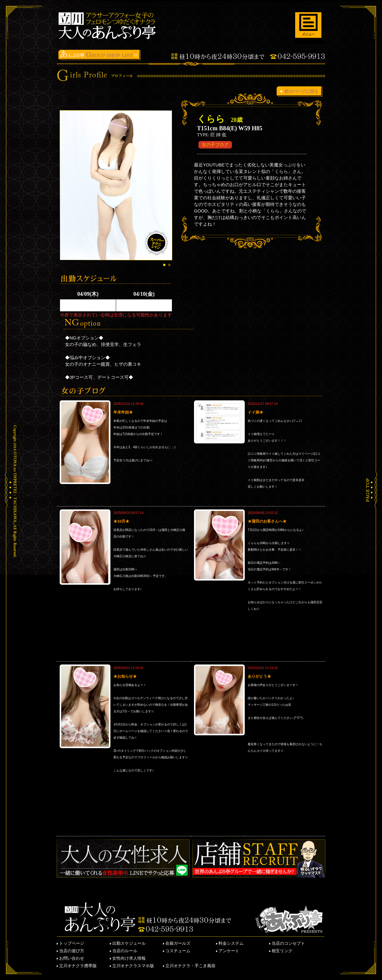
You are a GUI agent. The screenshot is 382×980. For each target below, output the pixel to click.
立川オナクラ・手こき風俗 (190, 966)
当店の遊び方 (72, 951)
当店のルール (125, 951)
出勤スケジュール (129, 943)
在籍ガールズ (178, 943)
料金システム (231, 943)
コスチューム (178, 951)
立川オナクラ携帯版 (78, 966)
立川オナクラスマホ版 (133, 966)
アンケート (229, 951)
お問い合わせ (72, 958)
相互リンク (282, 951)
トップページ (72, 943)
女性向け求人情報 (129, 958)
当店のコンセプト (288, 943)
